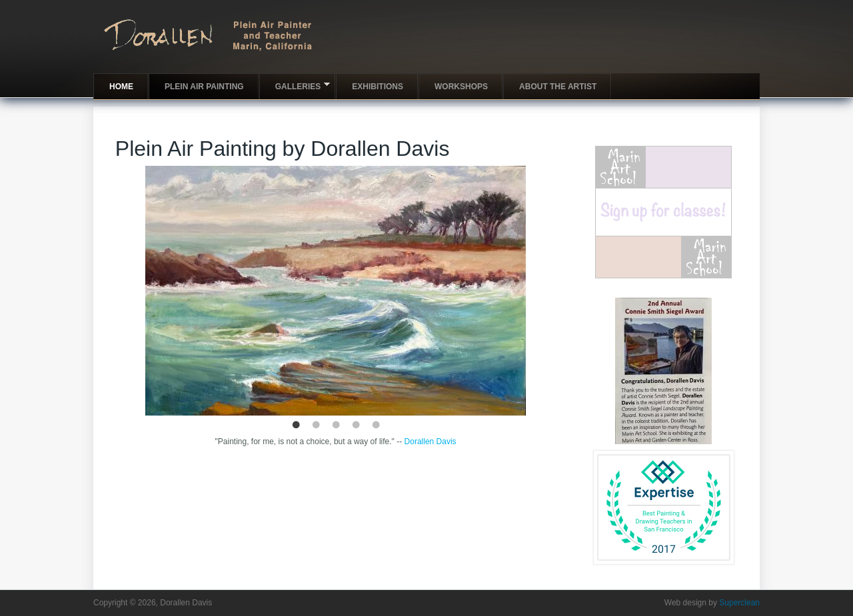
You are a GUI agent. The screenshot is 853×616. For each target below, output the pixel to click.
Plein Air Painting (204, 87)
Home (121, 87)
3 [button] (336, 426)
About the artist (558, 87)
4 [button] (356, 426)
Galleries (295, 86)
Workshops (461, 87)
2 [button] (316, 426)
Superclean (739, 603)
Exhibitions (378, 87)
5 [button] (376, 426)
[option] (336, 291)
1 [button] (296, 426)
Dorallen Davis (430, 442)
